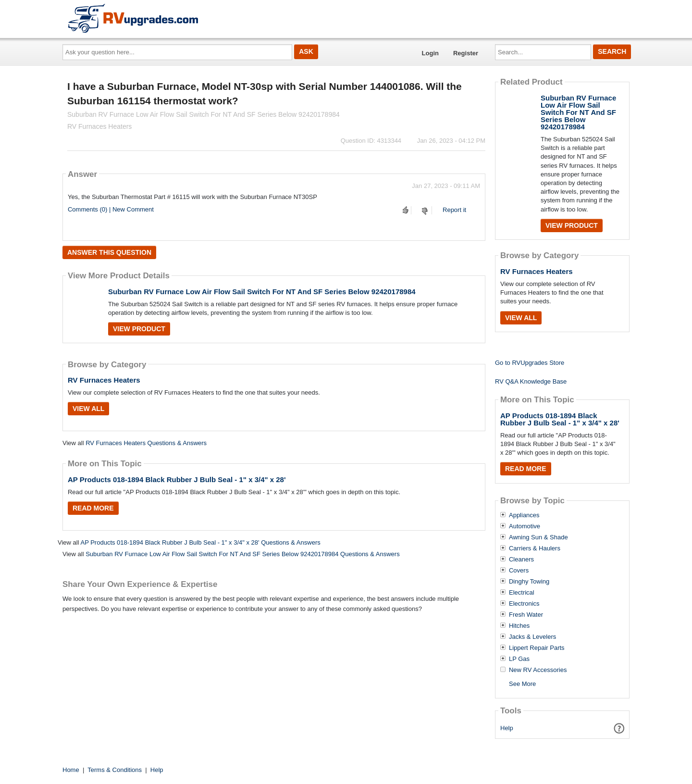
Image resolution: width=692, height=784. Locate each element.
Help (507, 728)
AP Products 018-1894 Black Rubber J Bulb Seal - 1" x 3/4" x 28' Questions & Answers (200, 542)
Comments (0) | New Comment (111, 209)
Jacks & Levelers (532, 637)
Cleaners (521, 560)
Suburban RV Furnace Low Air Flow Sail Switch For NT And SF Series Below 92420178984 (262, 292)
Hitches (519, 626)
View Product (139, 329)
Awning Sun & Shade (538, 537)
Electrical (522, 593)
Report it (454, 210)
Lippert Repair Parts (537, 648)
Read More (93, 508)
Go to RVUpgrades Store (530, 363)
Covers (519, 571)
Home (71, 770)
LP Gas (519, 659)
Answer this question (109, 252)
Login (430, 53)
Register (466, 53)
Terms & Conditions (115, 770)
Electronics (524, 604)
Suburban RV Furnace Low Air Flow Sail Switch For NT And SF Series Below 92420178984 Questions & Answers (242, 554)
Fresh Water (526, 615)
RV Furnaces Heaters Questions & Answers (146, 443)
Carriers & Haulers (535, 548)
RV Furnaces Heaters (104, 380)
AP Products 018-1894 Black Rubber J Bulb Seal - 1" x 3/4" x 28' (177, 479)
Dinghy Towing (529, 582)
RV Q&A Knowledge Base (531, 381)
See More (522, 684)
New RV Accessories (538, 670)
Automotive (525, 526)
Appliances (524, 515)
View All (88, 409)
